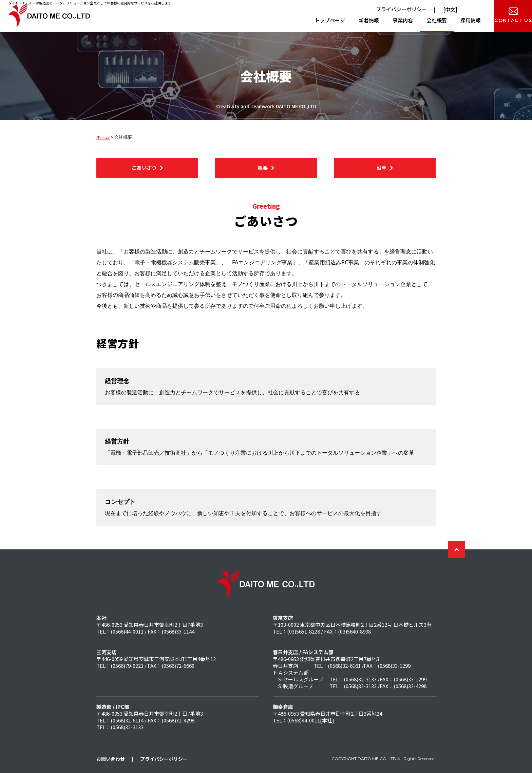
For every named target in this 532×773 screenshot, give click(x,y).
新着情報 (345, 20)
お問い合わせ (111, 759)
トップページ (306, 20)
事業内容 (379, 20)
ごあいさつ (144, 168)
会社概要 (413, 20)
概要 (263, 168)
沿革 (382, 168)
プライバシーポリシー (401, 9)
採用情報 (447, 20)
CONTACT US (502, 20)
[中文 (449, 9)
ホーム (103, 137)
